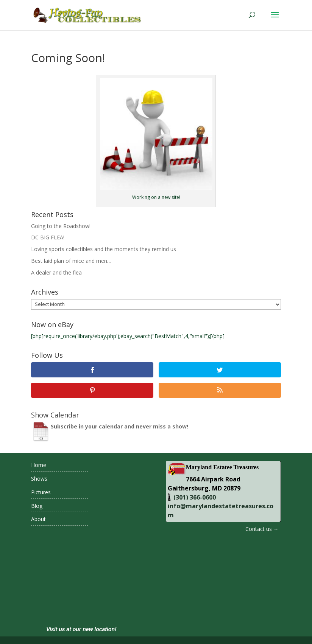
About (38, 519)
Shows (39, 479)
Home (39, 465)
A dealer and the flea (56, 272)
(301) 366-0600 (194, 497)
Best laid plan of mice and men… (71, 261)
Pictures (41, 492)
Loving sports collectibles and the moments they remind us (104, 249)
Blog (37, 506)
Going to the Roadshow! (61, 226)
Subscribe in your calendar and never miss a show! (119, 426)
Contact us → (262, 529)
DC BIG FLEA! (48, 237)
